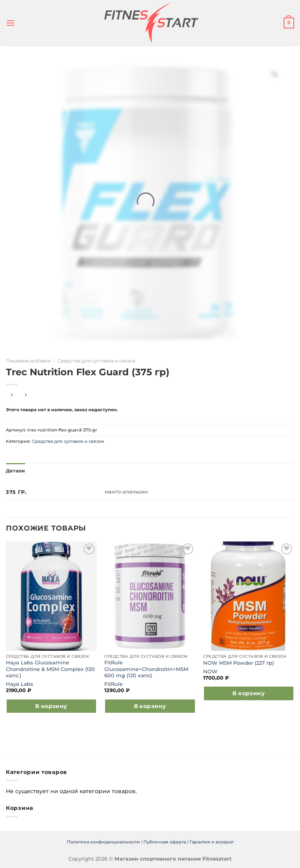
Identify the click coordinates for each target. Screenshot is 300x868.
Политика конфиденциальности (103, 841)
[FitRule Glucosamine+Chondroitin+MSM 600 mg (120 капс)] (150, 595)
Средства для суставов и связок (96, 361)
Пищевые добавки (28, 361)
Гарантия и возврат (212, 841)
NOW (210, 671)
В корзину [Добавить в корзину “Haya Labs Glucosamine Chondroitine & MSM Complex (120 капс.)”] (51, 705)
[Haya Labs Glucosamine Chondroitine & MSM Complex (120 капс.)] (51, 595)
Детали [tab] (15, 470)
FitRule (113, 683)
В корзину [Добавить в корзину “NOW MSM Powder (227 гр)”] (249, 693)
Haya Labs (20, 683)
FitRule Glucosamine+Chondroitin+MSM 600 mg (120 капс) (146, 669)
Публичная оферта (165, 841)
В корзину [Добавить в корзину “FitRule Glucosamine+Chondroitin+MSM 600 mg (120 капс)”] (150, 705)
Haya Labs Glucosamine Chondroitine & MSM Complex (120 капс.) (50, 669)
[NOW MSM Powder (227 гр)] (249, 595)
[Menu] (10, 23)
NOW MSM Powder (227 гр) (238, 662)
